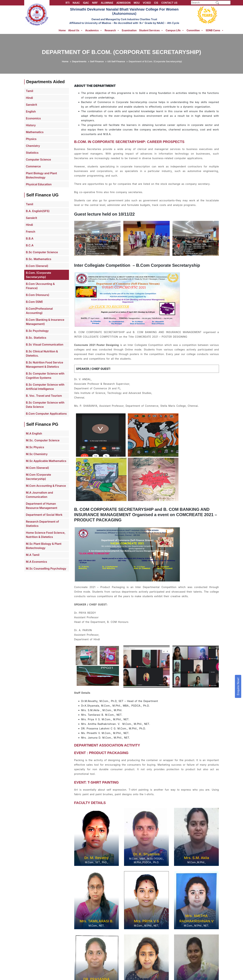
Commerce (33, 166)
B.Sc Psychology (37, 331)
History (31, 125)
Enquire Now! (238, 686)
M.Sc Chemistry (37, 454)
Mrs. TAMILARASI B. (97, 921)
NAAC (76, 3)
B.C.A (30, 245)
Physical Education (39, 184)
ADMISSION (123, 3)
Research (112, 30)
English (31, 111)
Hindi (29, 98)
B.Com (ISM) (34, 302)
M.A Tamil (33, 555)
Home (62, 30)
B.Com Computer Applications (46, 414)
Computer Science (39, 159)
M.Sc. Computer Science (43, 440)
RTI (68, 3)
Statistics (32, 153)
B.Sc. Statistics (36, 338)
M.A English (34, 433)
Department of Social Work (44, 515)
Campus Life (175, 30)
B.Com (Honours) (38, 295)
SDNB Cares (215, 30)
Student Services (151, 30)
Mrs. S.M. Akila (196, 858)
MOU (137, 3)
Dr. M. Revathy (96, 858)
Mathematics (35, 132)
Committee (195, 30)
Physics (31, 139)
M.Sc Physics (35, 447)
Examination (129, 30)
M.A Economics (37, 562)
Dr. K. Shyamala (147, 854)
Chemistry (33, 146)
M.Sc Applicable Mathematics (46, 461)
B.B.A (30, 238)
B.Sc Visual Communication (45, 344)
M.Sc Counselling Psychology (46, 569)
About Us (76, 30)
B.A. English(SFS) (38, 211)
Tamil (30, 91)
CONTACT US (169, 3)
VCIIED (147, 3)
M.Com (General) (38, 468)
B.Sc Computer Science (42, 252)
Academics (94, 30)
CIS (156, 3)
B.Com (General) (37, 266)
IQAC (86, 3)
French (31, 232)
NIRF (95, 3)
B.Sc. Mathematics (39, 259)
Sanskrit (32, 105)
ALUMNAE (107, 3)
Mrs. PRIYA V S (147, 921)
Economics (33, 118)
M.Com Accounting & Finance (46, 486)
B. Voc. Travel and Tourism (44, 396)
